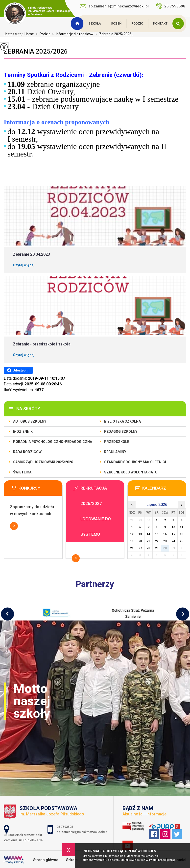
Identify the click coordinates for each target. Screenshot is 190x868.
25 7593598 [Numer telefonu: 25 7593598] (65, 827)
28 (148, 548)
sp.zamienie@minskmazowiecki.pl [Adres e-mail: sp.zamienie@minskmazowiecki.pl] (83, 832)
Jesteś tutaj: (14, 34)
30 (165, 548)
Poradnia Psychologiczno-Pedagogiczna (53, 442)
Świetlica (22, 472)
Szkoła (95, 23)
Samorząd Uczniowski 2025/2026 (43, 462)
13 (140, 534)
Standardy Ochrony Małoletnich (136, 462)
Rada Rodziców (27, 452)
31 (173, 548)
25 (182, 541)
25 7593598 (171, 6)
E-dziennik (23, 432)
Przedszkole (117, 442)
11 (182, 527)
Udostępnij (18, 370)
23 (165, 541)
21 (148, 541)
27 (140, 548)
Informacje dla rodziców (72, 34)
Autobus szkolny (30, 421)
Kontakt (160, 23)
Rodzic (137, 23)
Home (29, 34)
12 (132, 534)
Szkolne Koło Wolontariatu (131, 472)
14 (148, 534)
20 (140, 541)
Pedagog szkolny (121, 432)
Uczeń (116, 23)
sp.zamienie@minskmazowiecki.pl (114, 6)
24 (173, 541)
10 (173, 527)
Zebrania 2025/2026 (36, 51)
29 (157, 548)
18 (182, 534)
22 (157, 541)
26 (132, 548)
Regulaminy (115, 452)
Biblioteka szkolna (122, 421)
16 (165, 534)
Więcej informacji (14, 526)
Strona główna (78, 24)
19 (132, 541)
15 (157, 534)
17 (173, 534)
